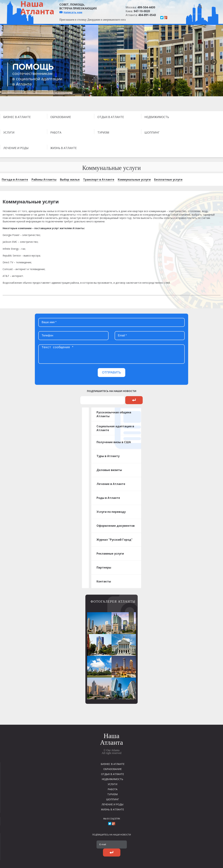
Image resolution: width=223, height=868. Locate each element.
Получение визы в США (114, 442)
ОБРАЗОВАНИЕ (61, 117)
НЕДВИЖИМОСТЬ (157, 117)
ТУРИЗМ (103, 133)
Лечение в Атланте (111, 484)
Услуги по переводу (111, 512)
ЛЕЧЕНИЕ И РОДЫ (16, 148)
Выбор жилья (70, 180)
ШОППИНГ (152, 133)
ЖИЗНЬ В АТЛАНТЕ (64, 148)
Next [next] (213, 61)
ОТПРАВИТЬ (112, 372)
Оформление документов (116, 526)
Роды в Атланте (108, 498)
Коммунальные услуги (134, 180)
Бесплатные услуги (168, 180)
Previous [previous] (10, 61)
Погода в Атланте (15, 180)
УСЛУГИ (9, 133)
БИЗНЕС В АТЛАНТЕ (17, 117)
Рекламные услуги (110, 554)
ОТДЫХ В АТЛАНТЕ (111, 117)
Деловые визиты (109, 470)
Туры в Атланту (108, 456)
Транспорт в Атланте (99, 180)
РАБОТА (56, 133)
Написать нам (73, 12)
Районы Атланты (44, 180)
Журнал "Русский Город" (115, 540)
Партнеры (104, 567)
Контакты (104, 581)
